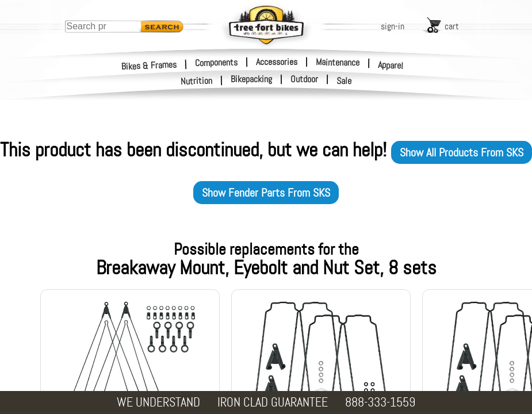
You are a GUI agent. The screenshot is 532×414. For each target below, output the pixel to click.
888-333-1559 (380, 402)
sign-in (393, 26)
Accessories (277, 62)
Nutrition (197, 81)
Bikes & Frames (149, 65)
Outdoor (304, 79)
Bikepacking (251, 79)
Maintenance (338, 62)
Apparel (391, 65)
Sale (344, 81)
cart (452, 26)
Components (216, 62)
